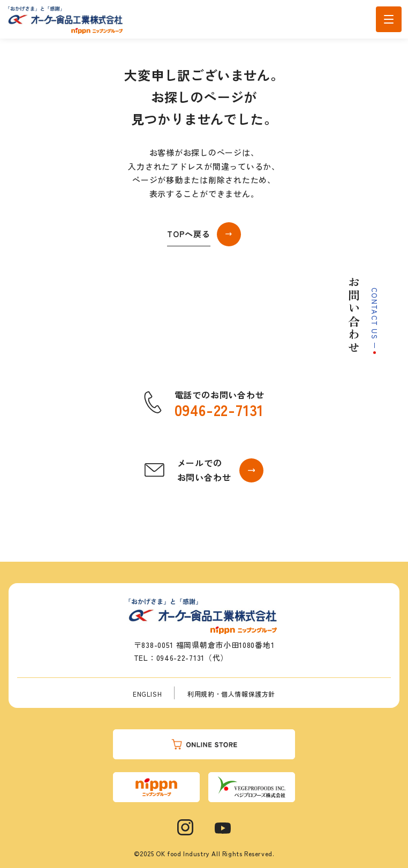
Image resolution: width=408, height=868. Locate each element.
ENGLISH (147, 694)
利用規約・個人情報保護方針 (231, 694)
